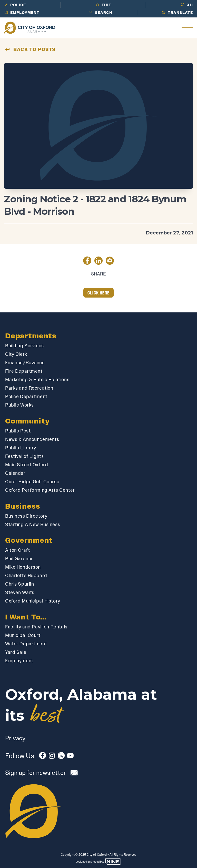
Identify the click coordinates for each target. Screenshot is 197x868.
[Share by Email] (110, 262)
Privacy (15, 738)
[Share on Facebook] (87, 262)
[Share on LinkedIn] (98, 262)
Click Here (99, 293)
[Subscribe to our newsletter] (98, 773)
